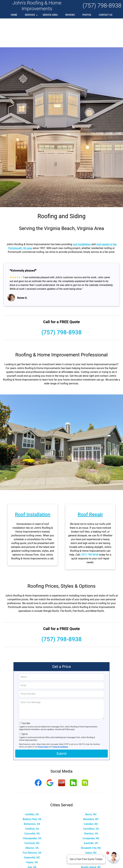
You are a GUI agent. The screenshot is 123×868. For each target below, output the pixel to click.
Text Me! (26, 694)
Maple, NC (32, 843)
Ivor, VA (32, 838)
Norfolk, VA (32, 853)
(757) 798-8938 (102, 6)
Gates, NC (91, 824)
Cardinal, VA (32, 800)
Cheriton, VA (91, 805)
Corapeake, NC (91, 809)
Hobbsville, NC (91, 833)
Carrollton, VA (91, 800)
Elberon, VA (32, 819)
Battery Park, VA (32, 790)
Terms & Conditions (60, 718)
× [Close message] (103, 856)
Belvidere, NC (91, 790)
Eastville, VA (91, 814)
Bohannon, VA (32, 795)
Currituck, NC (32, 814)
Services (32, 16)
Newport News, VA (91, 848)
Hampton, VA (91, 829)
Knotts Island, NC (91, 838)
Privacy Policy (43, 718)
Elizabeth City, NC (91, 819)
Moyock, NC (91, 843)
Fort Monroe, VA (32, 824)
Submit (61, 725)
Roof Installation (33, 485)
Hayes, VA (32, 833)
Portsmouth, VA (32, 862)
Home (14, 15)
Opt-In (25, 705)
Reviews (70, 15)
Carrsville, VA (32, 805)
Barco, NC (91, 785)
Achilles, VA (32, 785)
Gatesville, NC (32, 829)
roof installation (82, 215)
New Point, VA (32, 848)
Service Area (50, 15)
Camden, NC (91, 795)
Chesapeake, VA (32, 809)
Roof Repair (90, 485)
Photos (87, 15)
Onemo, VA (91, 853)
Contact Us (106, 15)
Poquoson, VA (32, 857)
